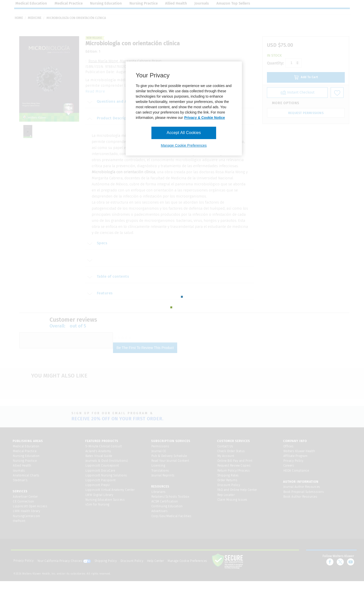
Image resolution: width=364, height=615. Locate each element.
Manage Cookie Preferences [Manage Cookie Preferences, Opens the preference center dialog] (184, 145)
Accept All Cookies (184, 133)
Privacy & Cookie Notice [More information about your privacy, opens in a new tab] (205, 118)
